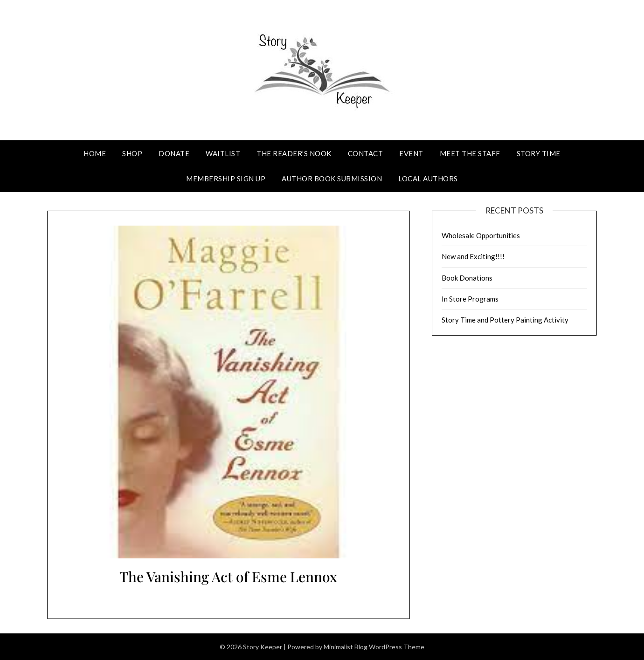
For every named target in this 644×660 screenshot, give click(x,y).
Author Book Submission (332, 179)
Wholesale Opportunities (481, 235)
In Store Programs (470, 299)
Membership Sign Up (226, 179)
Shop (132, 153)
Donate (174, 153)
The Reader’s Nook (294, 153)
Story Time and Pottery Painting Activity (505, 320)
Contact (366, 153)
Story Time (539, 153)
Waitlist (223, 153)
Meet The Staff (470, 153)
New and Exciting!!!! (473, 256)
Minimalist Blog (346, 647)
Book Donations (467, 278)
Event (411, 153)
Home (95, 153)
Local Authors (428, 179)
